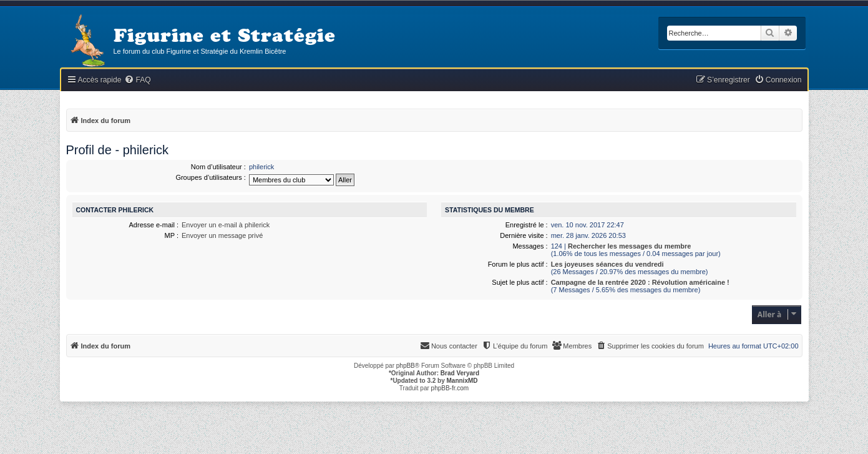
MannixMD (462, 381)
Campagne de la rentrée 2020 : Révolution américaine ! (640, 282)
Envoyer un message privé (222, 235)
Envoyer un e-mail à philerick (226, 225)
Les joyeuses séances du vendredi (607, 264)
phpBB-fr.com (450, 388)
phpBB (406, 366)
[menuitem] (137, 80)
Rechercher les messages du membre (630, 246)
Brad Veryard (460, 373)
